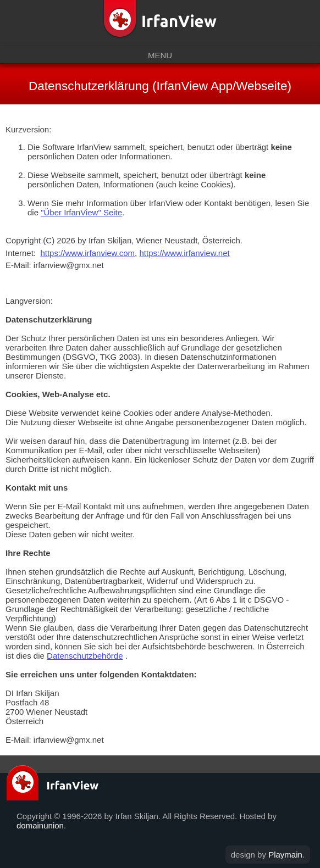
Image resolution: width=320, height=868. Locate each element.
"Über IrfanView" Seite (81, 212)
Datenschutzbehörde (85, 656)
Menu (160, 55)
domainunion (40, 825)
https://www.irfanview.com (87, 253)
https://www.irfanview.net (184, 253)
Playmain (285, 855)
